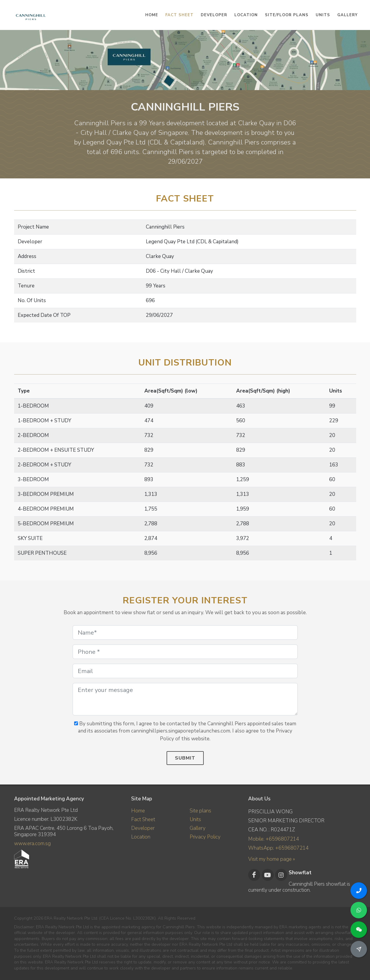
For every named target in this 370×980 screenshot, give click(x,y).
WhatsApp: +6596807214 (278, 848)
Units (195, 819)
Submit (185, 758)
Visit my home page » (272, 859)
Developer (143, 828)
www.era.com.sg (32, 843)
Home (138, 811)
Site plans (200, 811)
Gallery (198, 828)
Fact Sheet (143, 819)
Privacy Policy (205, 837)
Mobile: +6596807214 (274, 839)
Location (141, 837)
